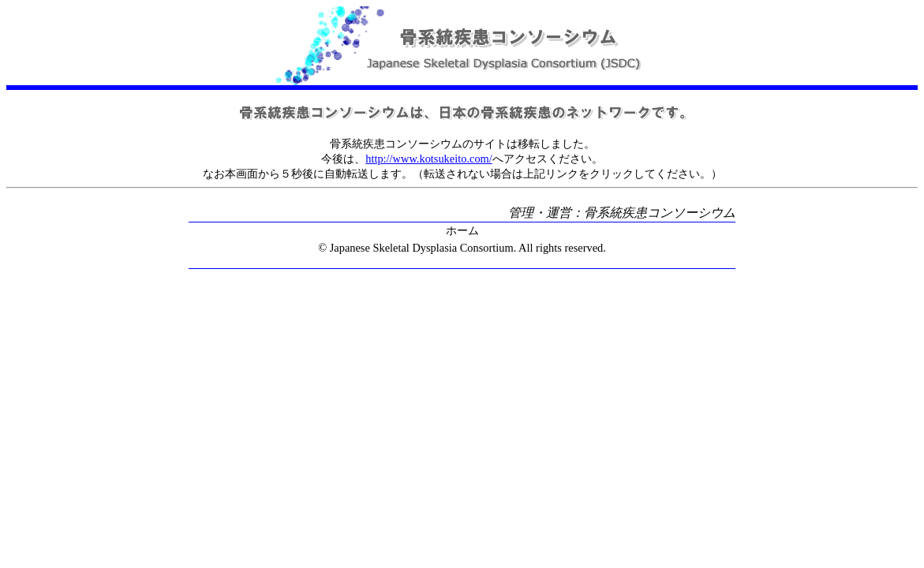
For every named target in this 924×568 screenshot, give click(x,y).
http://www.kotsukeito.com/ (429, 159)
